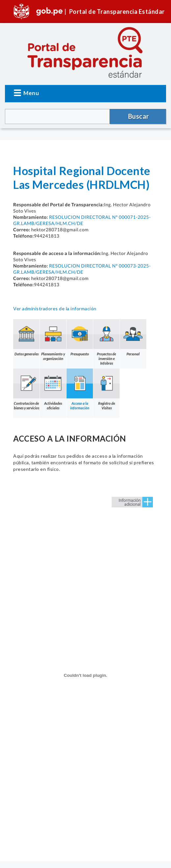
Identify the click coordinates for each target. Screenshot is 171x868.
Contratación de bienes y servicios (26, 389)
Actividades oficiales (53, 389)
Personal (133, 338)
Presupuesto (80, 338)
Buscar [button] (139, 116)
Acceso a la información (80, 389)
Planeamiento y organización (53, 340)
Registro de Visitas (106, 389)
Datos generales (26, 338)
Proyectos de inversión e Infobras (106, 342)
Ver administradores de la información (55, 308)
